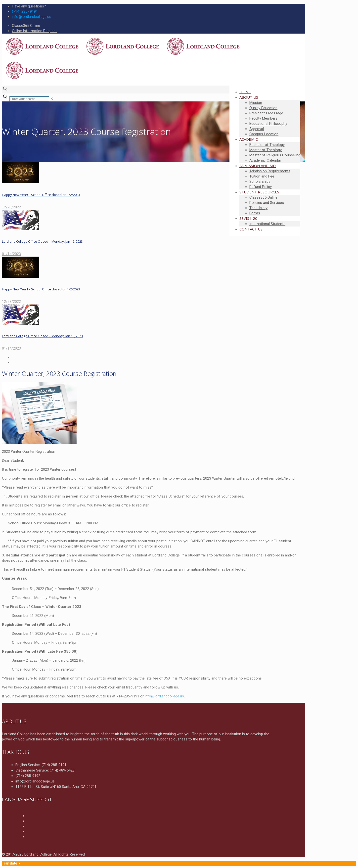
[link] (52, 99)
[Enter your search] (29, 99)
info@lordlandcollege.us (164, 696)
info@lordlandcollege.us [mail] (32, 17)
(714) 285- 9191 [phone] (25, 11)
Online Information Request (34, 31)
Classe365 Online (26, 26)
